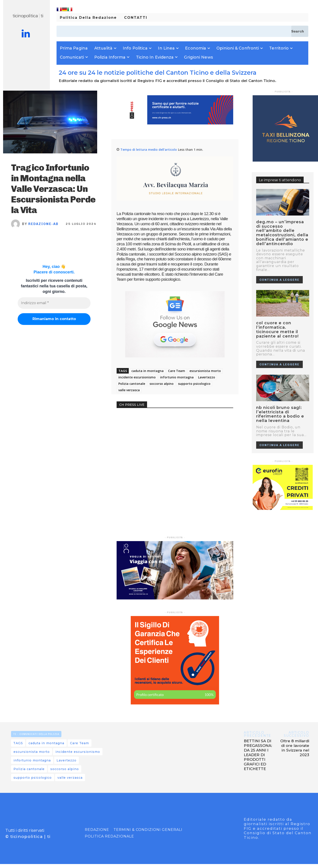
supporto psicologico (194, 384)
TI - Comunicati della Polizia (36, 734)
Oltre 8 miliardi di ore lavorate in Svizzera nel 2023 (295, 748)
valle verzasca (129, 390)
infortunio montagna (177, 377)
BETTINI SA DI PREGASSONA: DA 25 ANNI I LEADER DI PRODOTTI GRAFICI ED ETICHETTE (258, 755)
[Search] (300, 31)
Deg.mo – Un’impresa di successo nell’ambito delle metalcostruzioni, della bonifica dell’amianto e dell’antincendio (282, 233)
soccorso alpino (162, 384)
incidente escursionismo (137, 377)
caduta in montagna (148, 371)
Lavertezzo (207, 377)
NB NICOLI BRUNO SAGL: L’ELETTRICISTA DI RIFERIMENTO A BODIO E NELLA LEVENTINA (280, 414)
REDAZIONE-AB (43, 224)
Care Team (177, 371)
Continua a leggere (279, 280)
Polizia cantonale (132, 384)
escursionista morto (205, 371)
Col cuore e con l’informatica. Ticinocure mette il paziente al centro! (277, 329)
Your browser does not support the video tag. (150, 430)
